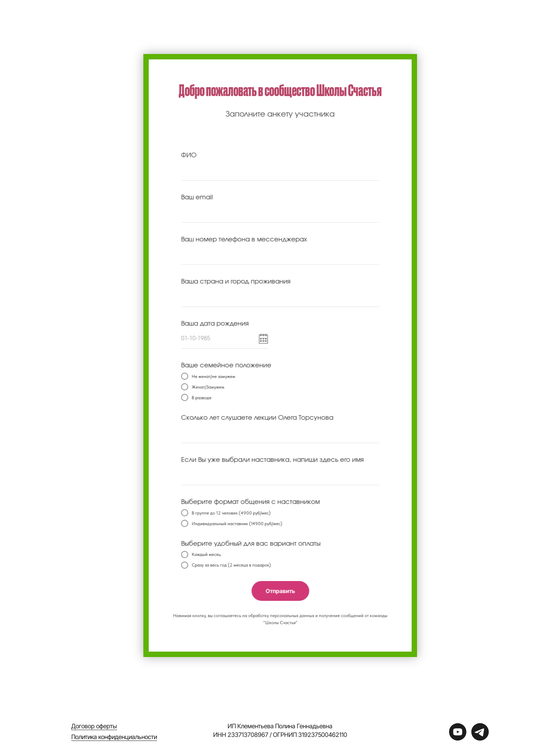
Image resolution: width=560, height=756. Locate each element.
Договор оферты (94, 726)
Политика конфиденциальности (114, 737)
